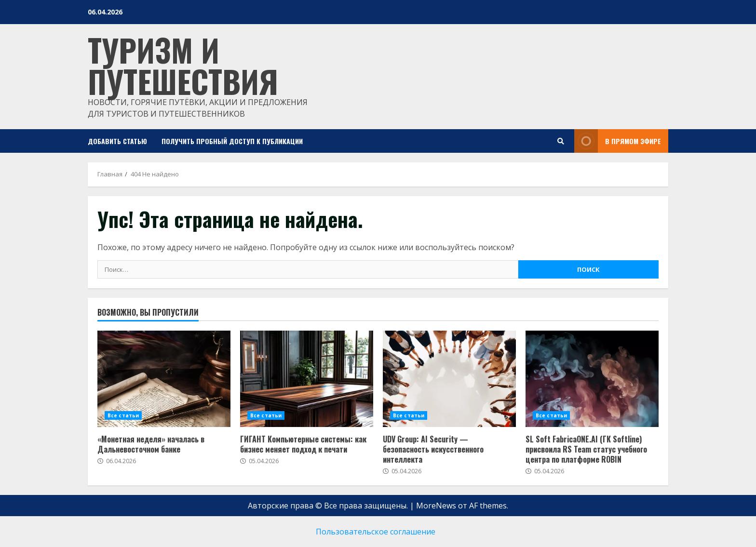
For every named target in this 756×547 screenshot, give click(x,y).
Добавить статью (117, 141)
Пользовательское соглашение (376, 532)
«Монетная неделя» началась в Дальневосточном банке (151, 444)
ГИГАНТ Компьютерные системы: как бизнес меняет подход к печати (303, 444)
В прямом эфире (618, 141)
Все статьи (123, 415)
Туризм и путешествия (183, 65)
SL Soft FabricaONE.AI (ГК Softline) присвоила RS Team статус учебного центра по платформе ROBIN (586, 449)
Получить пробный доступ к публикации (232, 141)
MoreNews (436, 506)
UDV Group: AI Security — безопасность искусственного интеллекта (433, 449)
